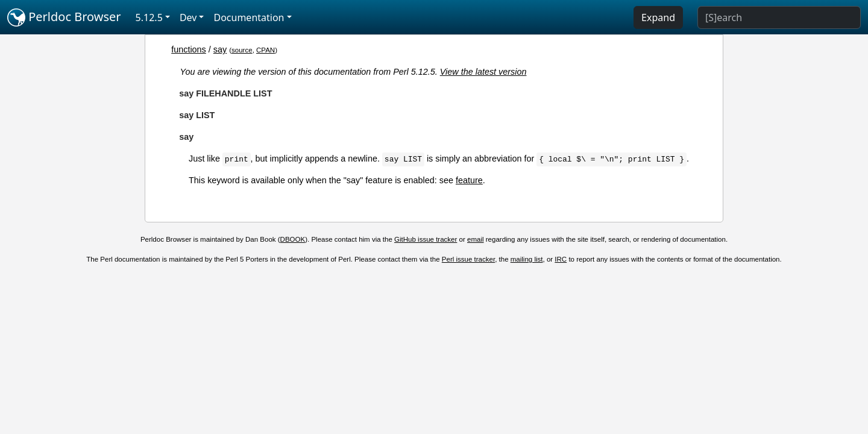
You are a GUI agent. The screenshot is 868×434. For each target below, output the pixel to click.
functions (189, 49)
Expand (658, 17)
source (242, 50)
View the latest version (483, 72)
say (220, 49)
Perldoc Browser (64, 17)
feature (469, 180)
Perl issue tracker (468, 259)
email (476, 239)
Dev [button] (188, 17)
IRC (561, 259)
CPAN (266, 50)
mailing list (527, 259)
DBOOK (293, 239)
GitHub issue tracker (426, 239)
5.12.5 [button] (149, 17)
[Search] (779, 17)
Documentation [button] (249, 17)
